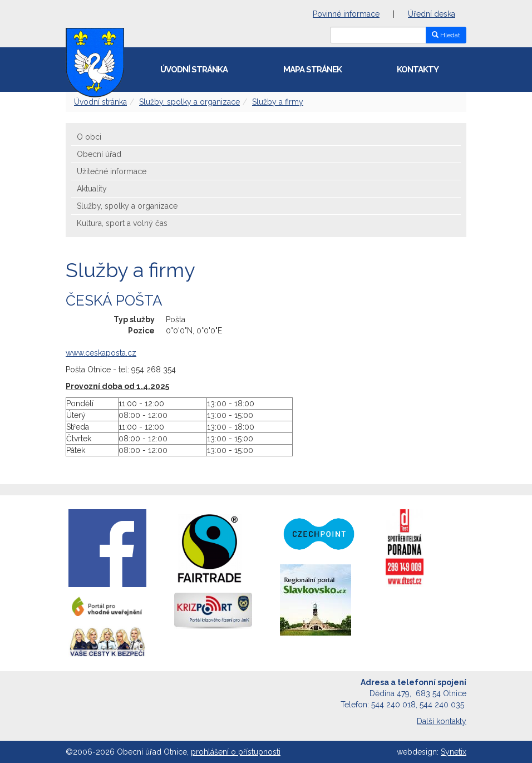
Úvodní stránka (194, 70)
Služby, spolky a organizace (189, 102)
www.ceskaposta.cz (101, 353)
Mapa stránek (312, 70)
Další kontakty (442, 721)
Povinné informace (346, 14)
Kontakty (418, 70)
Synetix (454, 752)
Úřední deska (432, 14)
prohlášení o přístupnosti (236, 752)
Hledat (446, 35)
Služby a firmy (278, 102)
